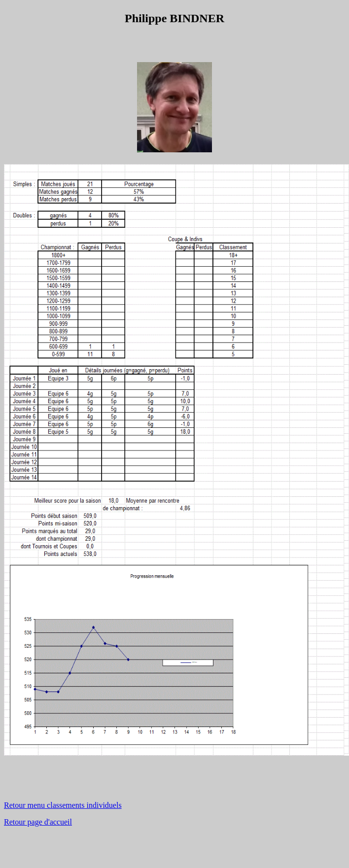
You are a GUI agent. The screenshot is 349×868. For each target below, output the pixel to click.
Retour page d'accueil (38, 822)
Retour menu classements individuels (63, 805)
